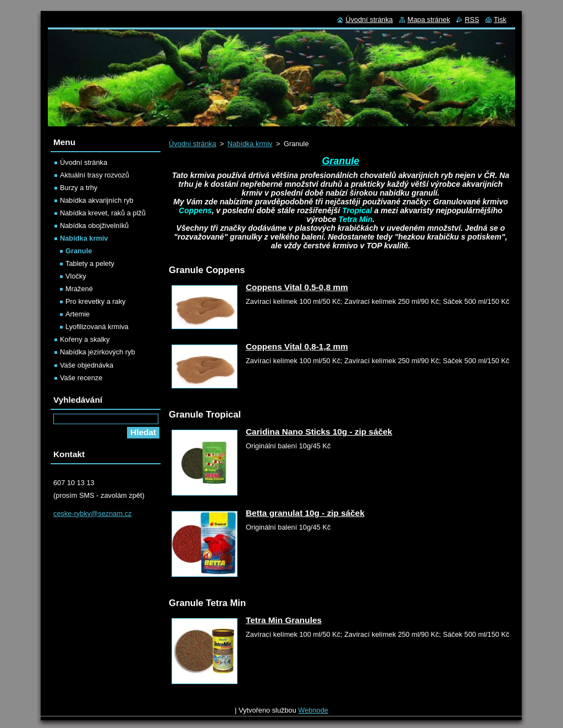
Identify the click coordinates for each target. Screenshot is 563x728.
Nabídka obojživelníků (94, 226)
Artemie (78, 314)
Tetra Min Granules (284, 620)
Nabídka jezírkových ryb (98, 352)
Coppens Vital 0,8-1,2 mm (297, 346)
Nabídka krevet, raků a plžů (103, 213)
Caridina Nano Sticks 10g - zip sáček (319, 432)
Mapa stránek (429, 20)
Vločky (76, 276)
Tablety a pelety (90, 263)
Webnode (313, 710)
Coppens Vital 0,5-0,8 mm (297, 287)
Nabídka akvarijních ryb (97, 200)
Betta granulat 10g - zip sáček (305, 513)
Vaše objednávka (87, 365)
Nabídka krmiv (250, 144)
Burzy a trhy (79, 188)
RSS (472, 20)
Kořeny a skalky (85, 339)
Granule (79, 251)
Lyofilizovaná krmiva (97, 327)
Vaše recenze (81, 378)
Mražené (79, 289)
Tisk (500, 20)
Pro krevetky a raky (96, 301)
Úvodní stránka (192, 144)
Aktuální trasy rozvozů (95, 175)
